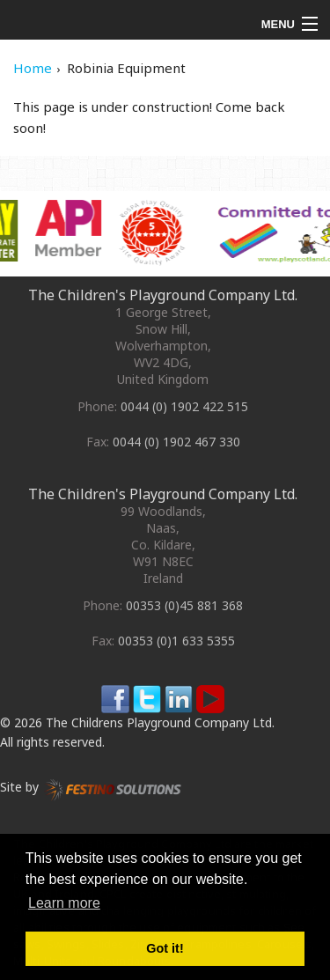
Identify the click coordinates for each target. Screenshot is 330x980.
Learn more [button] (64, 903)
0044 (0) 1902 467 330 (176, 442)
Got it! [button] (165, 948)
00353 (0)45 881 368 (184, 605)
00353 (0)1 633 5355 (176, 641)
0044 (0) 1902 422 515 (184, 406)
